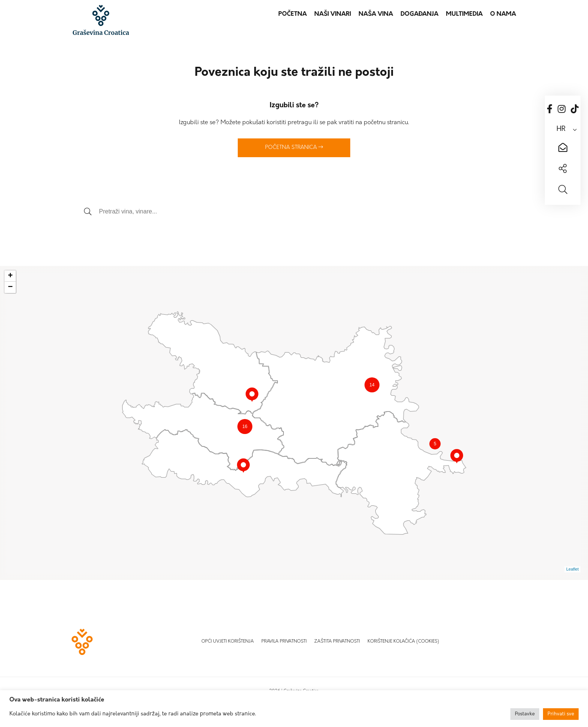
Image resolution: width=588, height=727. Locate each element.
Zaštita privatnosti (337, 641)
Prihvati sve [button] (561, 714)
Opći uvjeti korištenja (228, 641)
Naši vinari (333, 14)
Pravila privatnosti (284, 641)
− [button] (10, 287)
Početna (292, 14)
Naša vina (376, 14)
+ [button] (10, 276)
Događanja (419, 14)
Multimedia (464, 14)
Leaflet (572, 569)
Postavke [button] (525, 714)
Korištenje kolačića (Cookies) (403, 641)
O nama (503, 14)
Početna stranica (294, 147)
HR (561, 129)
